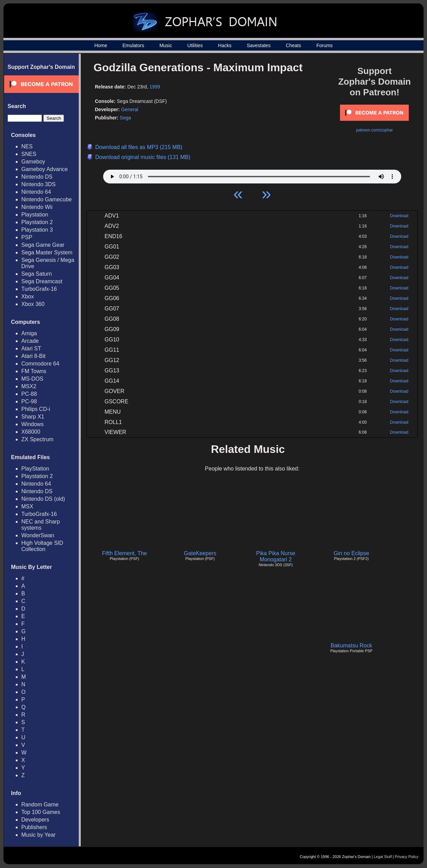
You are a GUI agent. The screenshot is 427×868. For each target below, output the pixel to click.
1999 (155, 87)
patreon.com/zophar (375, 130)
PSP (27, 237)
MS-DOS (32, 379)
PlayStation (35, 469)
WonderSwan (38, 535)
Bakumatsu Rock (352, 645)
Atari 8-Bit (33, 356)
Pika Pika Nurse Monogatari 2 (276, 556)
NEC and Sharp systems (41, 525)
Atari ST (31, 348)
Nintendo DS (37, 177)
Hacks (225, 45)
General (130, 109)
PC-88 (29, 394)
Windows (32, 424)
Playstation (35, 215)
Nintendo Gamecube (47, 199)
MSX (27, 506)
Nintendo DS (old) (43, 499)
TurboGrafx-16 (39, 289)
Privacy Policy (407, 857)
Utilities (195, 45)
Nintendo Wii (37, 207)
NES (27, 146)
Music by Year (39, 835)
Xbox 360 (33, 304)
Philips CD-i (36, 409)
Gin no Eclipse (351, 553)
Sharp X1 (33, 417)
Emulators (133, 45)
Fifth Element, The (124, 553)
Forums (324, 45)
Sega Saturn (37, 274)
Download (399, 216)
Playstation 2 (37, 222)
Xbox (28, 297)
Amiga (29, 333)
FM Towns (34, 371)
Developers (35, 820)
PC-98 (29, 401)
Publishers (34, 827)
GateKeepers (200, 553)
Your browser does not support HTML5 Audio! (252, 175)
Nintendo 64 (36, 192)
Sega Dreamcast (42, 281)
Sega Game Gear (43, 245)
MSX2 (29, 386)
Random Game (40, 805)
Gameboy (33, 162)
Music (166, 45)
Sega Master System (47, 252)
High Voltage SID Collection (42, 546)
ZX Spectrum (37, 439)
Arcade (30, 341)
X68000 (31, 432)
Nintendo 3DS (39, 184)
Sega (125, 118)
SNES (29, 154)
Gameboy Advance (45, 169)
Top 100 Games (41, 812)
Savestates (259, 45)
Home (101, 45)
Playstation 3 (37, 230)
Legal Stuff (383, 857)
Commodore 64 (40, 364)
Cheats (293, 45)
